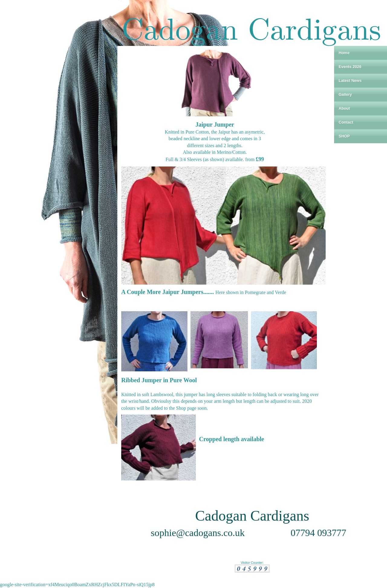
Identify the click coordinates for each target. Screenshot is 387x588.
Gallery (345, 94)
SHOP (344, 136)
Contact (346, 122)
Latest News (350, 81)
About (344, 108)
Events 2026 (350, 67)
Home (344, 53)
